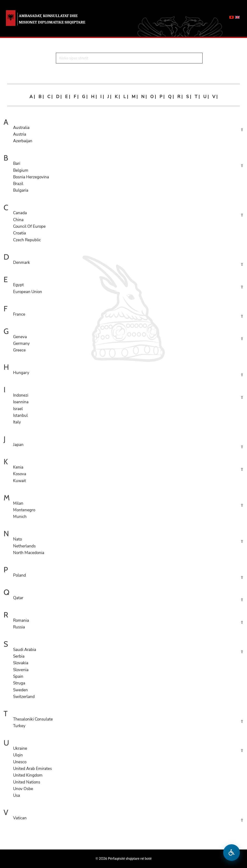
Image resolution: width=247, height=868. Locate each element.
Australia (21, 128)
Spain (18, 676)
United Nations (27, 782)
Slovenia (21, 670)
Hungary (21, 373)
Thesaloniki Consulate (33, 719)
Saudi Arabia (25, 650)
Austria (20, 134)
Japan (18, 445)
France (19, 314)
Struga (19, 683)
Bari (17, 164)
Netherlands (24, 546)
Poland (19, 575)
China (18, 220)
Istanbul (20, 415)
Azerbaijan (23, 141)
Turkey (19, 726)
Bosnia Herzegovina (31, 177)
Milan (18, 503)
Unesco (20, 762)
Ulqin (18, 755)
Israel (18, 409)
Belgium (21, 170)
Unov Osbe (23, 789)
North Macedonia (29, 553)
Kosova (20, 474)
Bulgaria (21, 190)
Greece (19, 350)
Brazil (18, 184)
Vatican (20, 818)
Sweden (20, 690)
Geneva (20, 337)
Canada (20, 213)
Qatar (18, 598)
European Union (28, 292)
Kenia (18, 467)
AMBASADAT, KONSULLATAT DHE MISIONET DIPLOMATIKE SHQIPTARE (52, 19)
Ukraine (20, 748)
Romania (21, 620)
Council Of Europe (29, 226)
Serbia (19, 656)
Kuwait (19, 481)
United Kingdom (28, 775)
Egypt (18, 285)
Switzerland (24, 697)
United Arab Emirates (32, 769)
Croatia (19, 233)
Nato (17, 539)
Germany (21, 344)
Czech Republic (27, 240)
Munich (20, 517)
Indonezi (21, 395)
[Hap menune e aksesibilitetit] (232, 853)
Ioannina (21, 402)
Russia (19, 627)
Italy (17, 422)
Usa (17, 795)
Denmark (22, 263)
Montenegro (24, 510)
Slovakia (21, 663)
